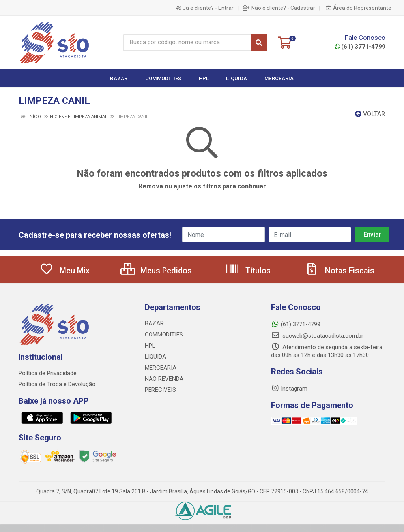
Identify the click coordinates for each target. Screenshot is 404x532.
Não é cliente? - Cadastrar (279, 8)
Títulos (248, 271)
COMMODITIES (164, 335)
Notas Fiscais (340, 271)
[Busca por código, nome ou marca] (187, 43)
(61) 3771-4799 (360, 47)
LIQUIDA (155, 357)
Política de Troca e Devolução (57, 384)
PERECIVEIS (160, 390)
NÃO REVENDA (164, 379)
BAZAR (154, 323)
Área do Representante (359, 8)
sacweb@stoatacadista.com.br (317, 336)
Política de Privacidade (48, 373)
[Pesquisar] (259, 43)
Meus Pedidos (156, 271)
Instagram (289, 389)
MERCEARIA (161, 368)
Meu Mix (65, 271)
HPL (150, 346)
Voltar (370, 114)
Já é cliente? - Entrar (205, 8)
